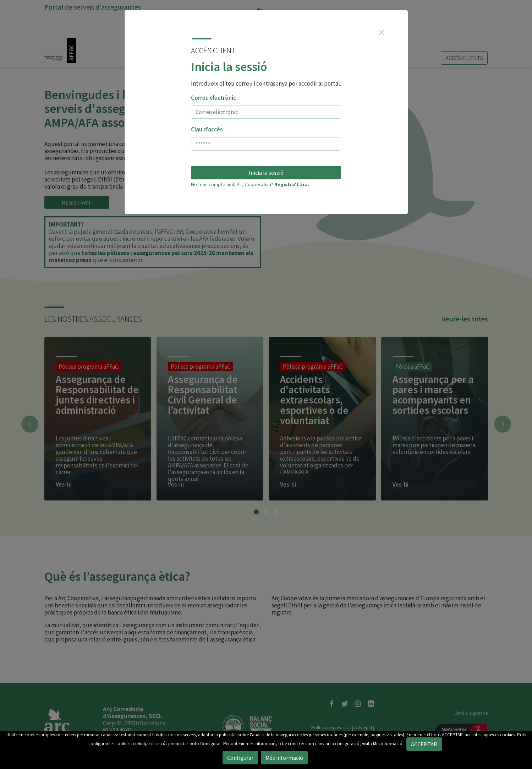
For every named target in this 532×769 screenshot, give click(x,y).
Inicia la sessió (266, 173)
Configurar (240, 758)
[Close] (382, 32)
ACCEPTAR (452, 735)
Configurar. (211, 744)
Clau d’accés (207, 129)
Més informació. (388, 744)
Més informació (284, 758)
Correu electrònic (213, 98)
